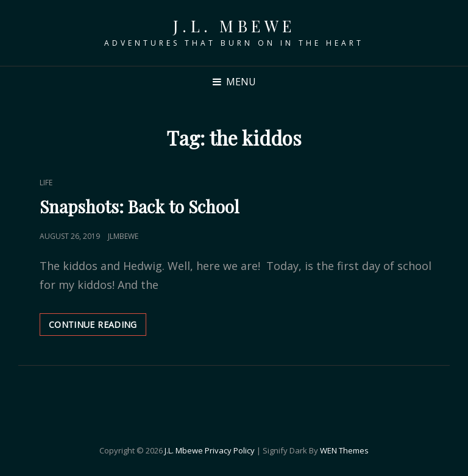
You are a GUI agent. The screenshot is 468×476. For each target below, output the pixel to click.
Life (46, 183)
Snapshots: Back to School (139, 206)
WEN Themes (344, 450)
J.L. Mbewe (234, 26)
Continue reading (97, 327)
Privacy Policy (230, 450)
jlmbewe (123, 236)
